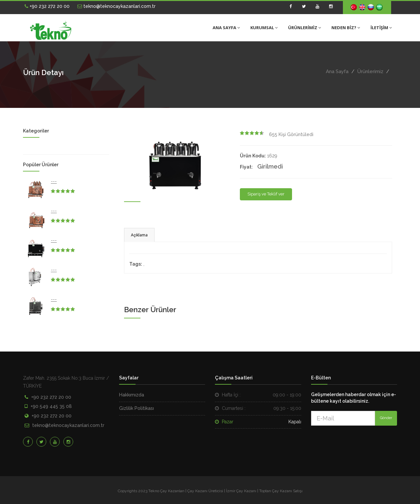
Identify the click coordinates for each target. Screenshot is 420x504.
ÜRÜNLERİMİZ (304, 28)
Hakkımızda (132, 395)
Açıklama (139, 235)
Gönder (386, 418)
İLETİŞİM (381, 28)
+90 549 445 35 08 (51, 406)
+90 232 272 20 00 (47, 6)
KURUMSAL (264, 28)
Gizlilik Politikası (136, 408)
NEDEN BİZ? (346, 28)
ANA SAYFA (226, 28)
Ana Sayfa (337, 71)
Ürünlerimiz (370, 71)
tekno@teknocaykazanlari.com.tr (116, 6)
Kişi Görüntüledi (291, 134)
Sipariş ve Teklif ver (266, 194)
